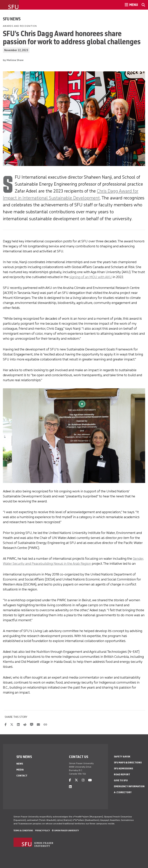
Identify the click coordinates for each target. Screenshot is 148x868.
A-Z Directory (123, 792)
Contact (22, 776)
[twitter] (76, 780)
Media (20, 770)
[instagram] (83, 780)
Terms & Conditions (23, 830)
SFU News (12, 19)
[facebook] (70, 780)
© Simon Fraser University (65, 830)
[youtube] (90, 780)
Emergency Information (129, 786)
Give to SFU (121, 780)
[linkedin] (70, 787)
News (20, 764)
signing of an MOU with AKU (91, 277)
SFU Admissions (123, 768)
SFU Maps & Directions (128, 763)
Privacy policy (42, 830)
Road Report (122, 774)
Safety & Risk (122, 757)
